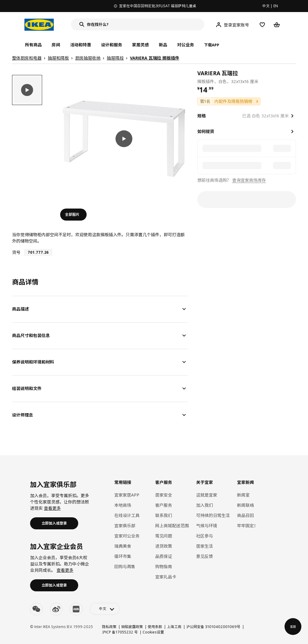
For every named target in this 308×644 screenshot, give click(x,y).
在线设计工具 (127, 515)
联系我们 (164, 515)
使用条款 (155, 627)
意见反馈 (205, 556)
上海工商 (174, 627)
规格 (202, 116)
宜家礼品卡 (166, 577)
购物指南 (164, 567)
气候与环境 (207, 526)
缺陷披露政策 (132, 627)
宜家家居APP (127, 495)
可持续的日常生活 (213, 515)
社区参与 (205, 536)
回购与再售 (125, 567)
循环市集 (123, 556)
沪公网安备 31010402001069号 (213, 627)
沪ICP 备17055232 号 (120, 632)
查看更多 (52, 508)
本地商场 (123, 505)
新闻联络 (245, 505)
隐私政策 (109, 627)
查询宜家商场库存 (249, 180)
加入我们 (205, 505)
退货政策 (164, 546)
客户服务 (164, 505)
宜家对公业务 (127, 536)
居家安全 (164, 495)
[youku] (76, 609)
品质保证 (164, 556)
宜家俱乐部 (125, 526)
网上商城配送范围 (172, 526)
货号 (16, 252)
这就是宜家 (207, 495)
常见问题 (164, 536)
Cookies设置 (153, 632)
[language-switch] (105, 609)
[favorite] (294, 77)
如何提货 (206, 131)
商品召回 (245, 515)
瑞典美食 (123, 546)
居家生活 (205, 546)
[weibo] (56, 609)
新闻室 (243, 495)
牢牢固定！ (248, 526)
